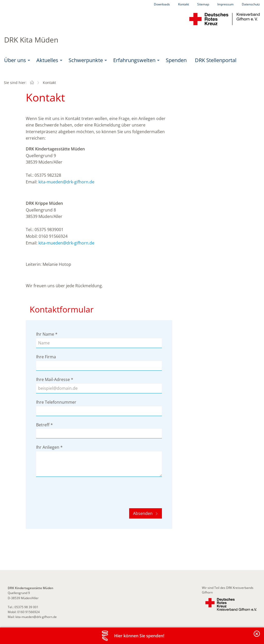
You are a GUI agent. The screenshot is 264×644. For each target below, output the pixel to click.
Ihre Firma (46, 357)
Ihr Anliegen (49, 447)
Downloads (162, 4)
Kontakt (184, 4)
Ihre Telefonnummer (56, 402)
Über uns (15, 60)
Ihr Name (47, 334)
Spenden (176, 60)
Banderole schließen (257, 637)
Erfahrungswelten (134, 60)
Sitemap (203, 4)
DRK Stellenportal (216, 60)
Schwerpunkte (86, 60)
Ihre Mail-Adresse (55, 379)
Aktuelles (47, 60)
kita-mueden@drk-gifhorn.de (66, 182)
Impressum (225, 4)
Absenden (143, 513)
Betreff (44, 425)
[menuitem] (16, 60)
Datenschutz (251, 4)
